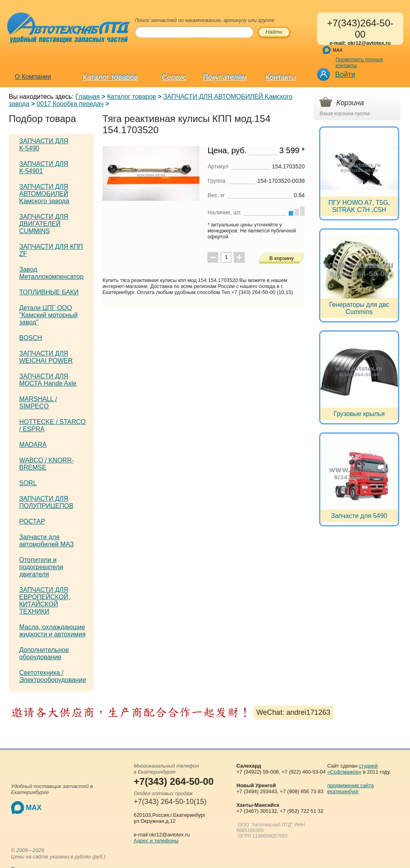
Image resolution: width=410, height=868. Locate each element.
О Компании (33, 77)
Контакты (281, 77)
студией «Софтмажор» (352, 769)
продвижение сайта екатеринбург (350, 788)
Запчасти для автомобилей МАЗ (46, 541)
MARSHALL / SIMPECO (38, 403)
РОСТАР (32, 521)
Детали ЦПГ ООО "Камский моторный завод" (48, 315)
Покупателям (225, 77)
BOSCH (31, 338)
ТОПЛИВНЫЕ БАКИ (49, 292)
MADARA (33, 445)
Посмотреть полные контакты (359, 62)
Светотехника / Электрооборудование (53, 676)
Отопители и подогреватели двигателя (41, 567)
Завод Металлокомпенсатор (51, 273)
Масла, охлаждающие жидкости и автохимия (52, 631)
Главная (87, 97)
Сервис (174, 77)
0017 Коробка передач (70, 104)
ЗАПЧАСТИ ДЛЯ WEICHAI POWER (46, 357)
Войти (345, 74)
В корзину (282, 258)
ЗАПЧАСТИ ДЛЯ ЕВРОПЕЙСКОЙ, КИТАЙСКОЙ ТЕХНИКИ (45, 601)
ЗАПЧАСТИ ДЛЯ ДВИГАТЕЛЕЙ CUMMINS (44, 224)
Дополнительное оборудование (44, 653)
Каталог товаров (110, 77)
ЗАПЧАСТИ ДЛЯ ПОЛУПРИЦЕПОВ (46, 502)
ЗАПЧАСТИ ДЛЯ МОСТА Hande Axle (48, 380)
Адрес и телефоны (156, 841)
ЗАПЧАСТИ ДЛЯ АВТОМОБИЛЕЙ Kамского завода (44, 194)
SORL (28, 483)
